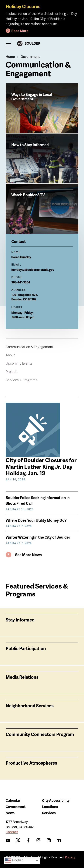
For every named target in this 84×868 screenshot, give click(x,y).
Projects (12, 371)
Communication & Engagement (29, 347)
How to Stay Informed (30, 144)
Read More (20, 31)
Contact (12, 832)
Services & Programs (21, 380)
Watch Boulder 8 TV (28, 195)
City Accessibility (56, 800)
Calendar (13, 800)
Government (30, 56)
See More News (28, 555)
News (10, 813)
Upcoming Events (19, 363)
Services (49, 813)
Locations (50, 807)
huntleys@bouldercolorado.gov (33, 270)
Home (10, 56)
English (14, 860)
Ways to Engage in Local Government (32, 96)
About (10, 355)
